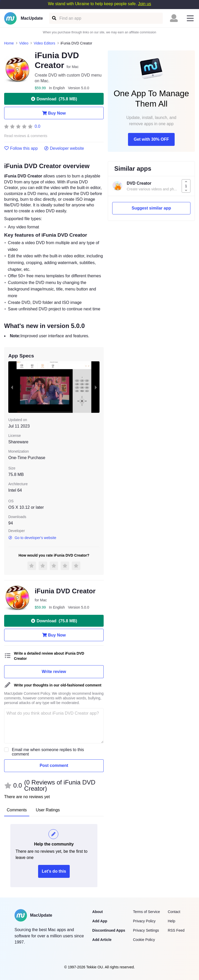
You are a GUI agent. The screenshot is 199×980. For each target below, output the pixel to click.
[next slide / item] (96, 387)
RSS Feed (176, 930)
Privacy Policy (144, 921)
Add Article (102, 940)
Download (54, 99)
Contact (174, 912)
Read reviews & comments (26, 136)
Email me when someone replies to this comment (48, 752)
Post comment (54, 765)
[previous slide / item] (12, 387)
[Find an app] (54, 18)
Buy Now (54, 113)
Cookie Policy (144, 940)
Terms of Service (146, 912)
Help (171, 921)
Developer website (64, 148)
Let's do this (54, 871)
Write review (54, 672)
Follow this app (21, 148)
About (97, 912)
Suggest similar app (151, 208)
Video (24, 43)
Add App (100, 921)
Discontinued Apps (109, 930)
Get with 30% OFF (151, 139)
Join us (144, 4)
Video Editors (44, 43)
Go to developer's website (32, 538)
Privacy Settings (146, 930)
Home (9, 43)
